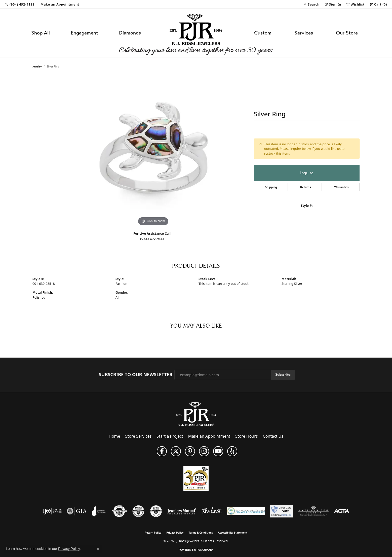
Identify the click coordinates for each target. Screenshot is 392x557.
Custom (263, 33)
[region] (153, 152)
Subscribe (283, 375)
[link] (20, 4)
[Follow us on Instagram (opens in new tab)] (204, 451)
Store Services (139, 436)
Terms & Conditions (201, 533)
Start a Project (170, 436)
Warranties (341, 187)
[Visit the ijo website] (52, 511)
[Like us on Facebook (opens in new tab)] (162, 451)
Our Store (347, 33)
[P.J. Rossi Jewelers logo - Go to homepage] (196, 33)
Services (304, 33)
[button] (311, 4)
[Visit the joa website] (99, 511)
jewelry (37, 66)
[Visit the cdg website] (138, 511)
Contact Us (273, 436)
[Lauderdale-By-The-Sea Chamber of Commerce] (246, 511)
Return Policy (153, 533)
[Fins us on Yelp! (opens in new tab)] (232, 451)
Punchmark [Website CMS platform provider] (205, 550)
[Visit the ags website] (313, 511)
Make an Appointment (209, 436)
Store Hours (246, 436)
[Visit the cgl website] (156, 511)
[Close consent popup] (98, 549)
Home (114, 436)
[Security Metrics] (281, 511)
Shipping (271, 187)
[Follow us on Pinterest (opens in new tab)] (190, 451)
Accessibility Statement (233, 533)
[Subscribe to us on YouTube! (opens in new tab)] (218, 451)
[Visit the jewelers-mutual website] (182, 511)
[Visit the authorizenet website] (119, 511)
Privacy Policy (175, 533)
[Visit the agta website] (342, 511)
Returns (306, 187)
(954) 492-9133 (152, 239)
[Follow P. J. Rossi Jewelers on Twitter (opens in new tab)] (176, 451)
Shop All (41, 33)
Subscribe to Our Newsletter (136, 375)
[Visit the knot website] (212, 511)
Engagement (84, 33)
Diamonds (130, 33)
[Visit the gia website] (77, 511)
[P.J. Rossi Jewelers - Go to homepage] (196, 414)
